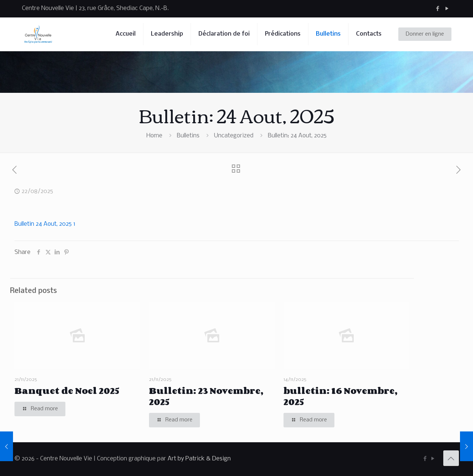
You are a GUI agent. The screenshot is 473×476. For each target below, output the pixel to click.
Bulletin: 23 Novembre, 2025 (206, 396)
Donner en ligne (425, 34)
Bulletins (188, 136)
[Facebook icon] (438, 9)
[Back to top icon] (451, 458)
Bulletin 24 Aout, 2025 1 (45, 224)
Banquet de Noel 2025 (67, 390)
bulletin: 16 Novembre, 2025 (340, 396)
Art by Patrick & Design (199, 459)
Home (154, 136)
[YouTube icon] (447, 9)
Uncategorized (234, 136)
